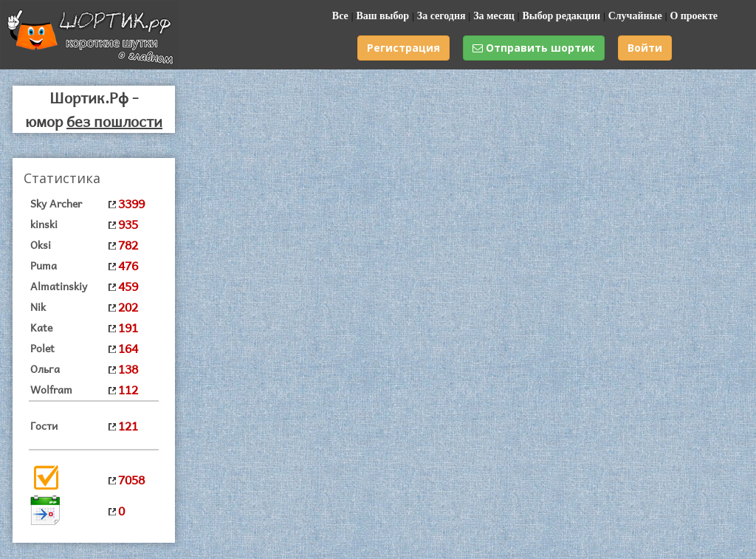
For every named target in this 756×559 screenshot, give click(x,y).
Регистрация (403, 48)
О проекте (694, 16)
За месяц (494, 16)
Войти (645, 48)
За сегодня (441, 16)
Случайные (635, 16)
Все (340, 16)
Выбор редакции (561, 16)
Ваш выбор (382, 16)
